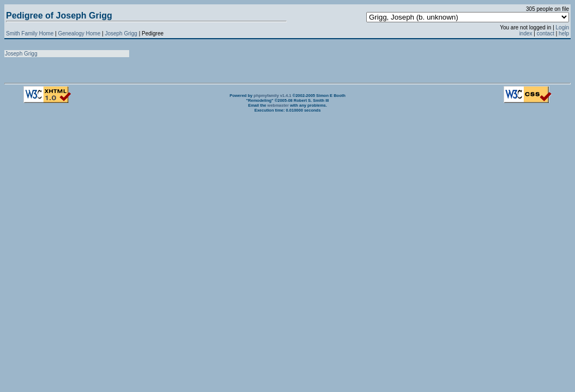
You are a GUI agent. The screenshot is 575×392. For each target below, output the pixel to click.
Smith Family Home (30, 33)
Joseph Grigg (122, 33)
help (564, 33)
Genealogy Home (79, 33)
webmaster (278, 105)
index (526, 33)
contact (546, 33)
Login (562, 27)
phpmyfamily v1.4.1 (272, 96)
